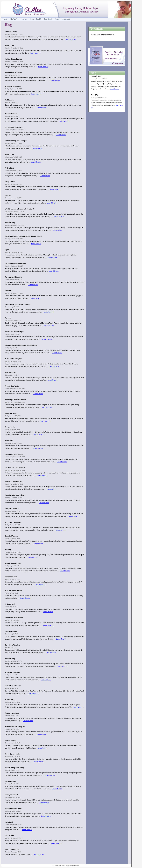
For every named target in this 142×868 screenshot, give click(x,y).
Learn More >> (71, 39)
